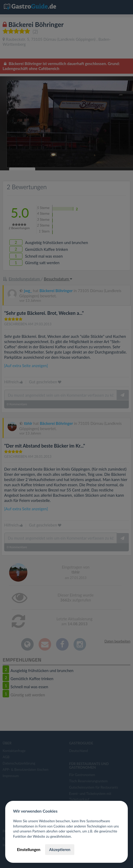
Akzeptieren (60, 849)
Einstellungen (29, 849)
